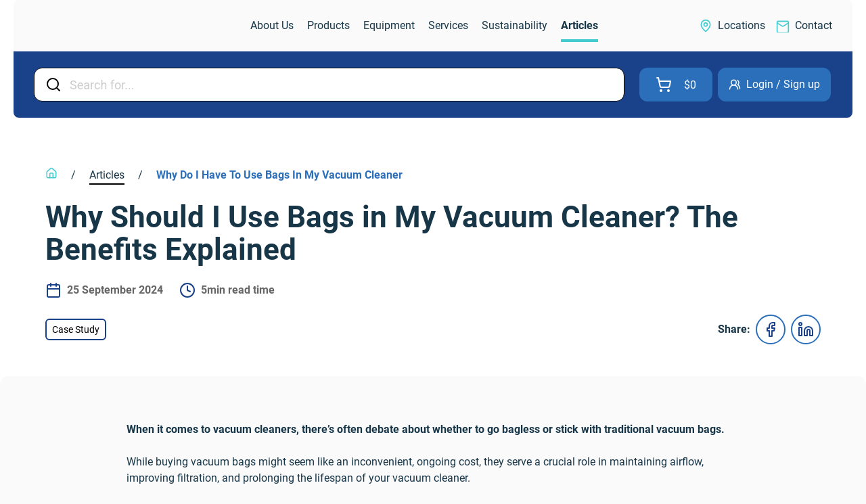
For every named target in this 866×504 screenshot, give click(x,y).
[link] (91, 26)
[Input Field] (343, 85)
